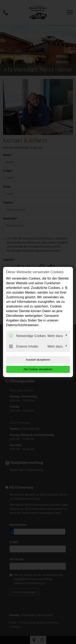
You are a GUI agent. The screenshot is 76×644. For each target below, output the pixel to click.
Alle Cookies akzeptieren (38, 369)
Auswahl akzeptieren (38, 360)
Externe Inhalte (24, 346)
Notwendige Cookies (28, 336)
